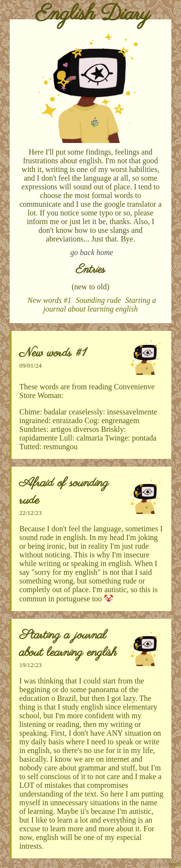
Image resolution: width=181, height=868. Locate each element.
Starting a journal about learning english (100, 305)
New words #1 (49, 300)
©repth (173, 864)
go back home (92, 252)
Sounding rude (98, 300)
